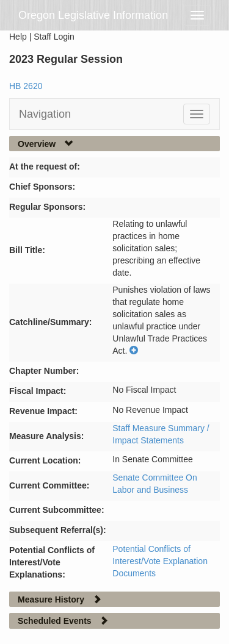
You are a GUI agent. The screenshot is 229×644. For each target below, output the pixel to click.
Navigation (45, 114)
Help (18, 37)
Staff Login (54, 37)
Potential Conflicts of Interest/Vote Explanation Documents (160, 561)
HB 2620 (26, 86)
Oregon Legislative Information (93, 15)
